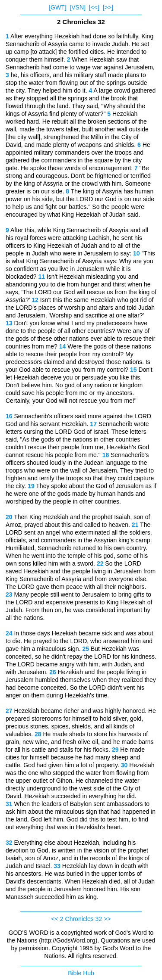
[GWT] (57, 7)
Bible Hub (81, 973)
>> (107, 919)
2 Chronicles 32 (81, 919)
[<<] (94, 7)
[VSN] (78, 7)
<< (55, 919)
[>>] (108, 7)
